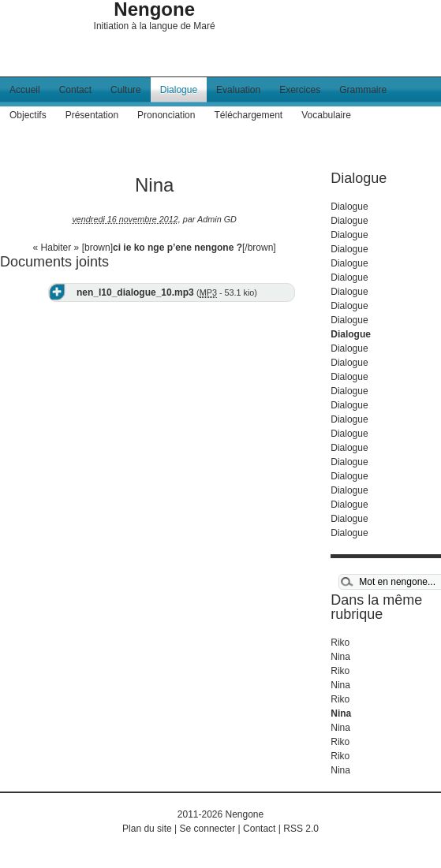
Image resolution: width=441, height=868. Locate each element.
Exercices (300, 90)
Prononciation (166, 115)
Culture (126, 90)
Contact (75, 90)
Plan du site (147, 829)
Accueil (25, 90)
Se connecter (208, 829)
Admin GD (217, 219)
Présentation (92, 115)
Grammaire (363, 90)
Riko (340, 643)
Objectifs (28, 115)
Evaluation (238, 90)
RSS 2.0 (301, 829)
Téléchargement (248, 115)
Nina (340, 657)
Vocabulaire (326, 115)
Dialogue (179, 90)
